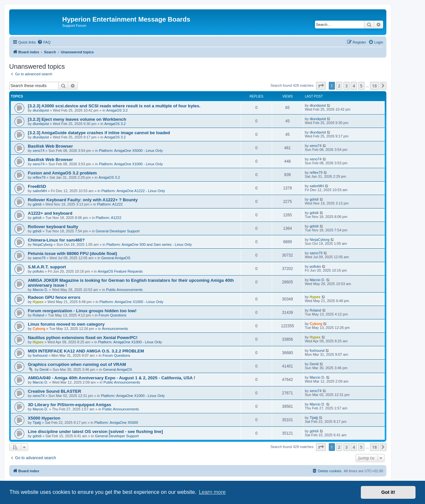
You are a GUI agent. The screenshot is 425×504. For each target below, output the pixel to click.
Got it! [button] (388, 492)
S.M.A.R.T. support (47, 267)
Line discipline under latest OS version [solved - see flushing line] (95, 432)
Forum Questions (113, 315)
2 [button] (339, 86)
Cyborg (39, 329)
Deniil (44, 369)
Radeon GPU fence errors (54, 297)
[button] (321, 86)
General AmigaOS (116, 258)
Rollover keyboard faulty (53, 227)
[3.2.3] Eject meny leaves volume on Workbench (77, 119)
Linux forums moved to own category (66, 324)
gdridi (37, 204)
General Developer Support (118, 231)
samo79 (39, 258)
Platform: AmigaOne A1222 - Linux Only (133, 191)
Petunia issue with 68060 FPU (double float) (73, 253)
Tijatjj (37, 423)
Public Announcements (124, 290)
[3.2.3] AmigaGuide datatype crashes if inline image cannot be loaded (99, 133)
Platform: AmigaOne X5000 (116, 423)
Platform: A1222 (110, 204)
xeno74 (39, 151)
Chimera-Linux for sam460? (56, 240)
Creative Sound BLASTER (55, 391)
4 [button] (354, 86)
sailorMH (40, 191)
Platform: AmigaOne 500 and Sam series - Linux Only (149, 244)
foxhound (40, 355)
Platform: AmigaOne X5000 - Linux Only (131, 151)
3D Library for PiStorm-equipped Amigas (70, 405)
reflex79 (39, 177)
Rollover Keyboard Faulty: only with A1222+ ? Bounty (83, 200)
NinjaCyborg (43, 244)
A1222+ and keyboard (50, 213)
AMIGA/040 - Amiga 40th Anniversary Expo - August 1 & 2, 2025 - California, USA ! (111, 378)
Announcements (115, 329)
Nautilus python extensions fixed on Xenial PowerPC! (83, 338)
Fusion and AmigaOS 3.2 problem (62, 173)
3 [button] (347, 86)
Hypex (38, 302)
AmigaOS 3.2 (117, 110)
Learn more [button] (212, 492)
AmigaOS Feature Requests (120, 271)
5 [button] (361, 86)
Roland (38, 315)
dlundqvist (41, 110)
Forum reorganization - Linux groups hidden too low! (82, 311)
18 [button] (374, 86)
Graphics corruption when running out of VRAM (77, 364)
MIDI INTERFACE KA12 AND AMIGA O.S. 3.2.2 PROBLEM (86, 351)
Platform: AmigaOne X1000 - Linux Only (131, 164)
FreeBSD (37, 186)
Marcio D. (40, 290)
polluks (38, 271)
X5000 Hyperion (44, 418)
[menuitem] (44, 42)
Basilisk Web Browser (50, 146)
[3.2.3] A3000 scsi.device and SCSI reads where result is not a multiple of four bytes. (114, 106)
